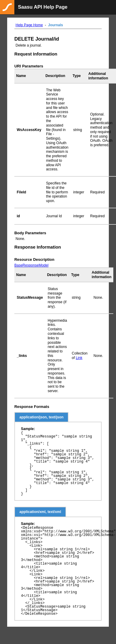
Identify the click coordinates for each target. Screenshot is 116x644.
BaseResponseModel (31, 265)
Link (79, 358)
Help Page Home (29, 25)
